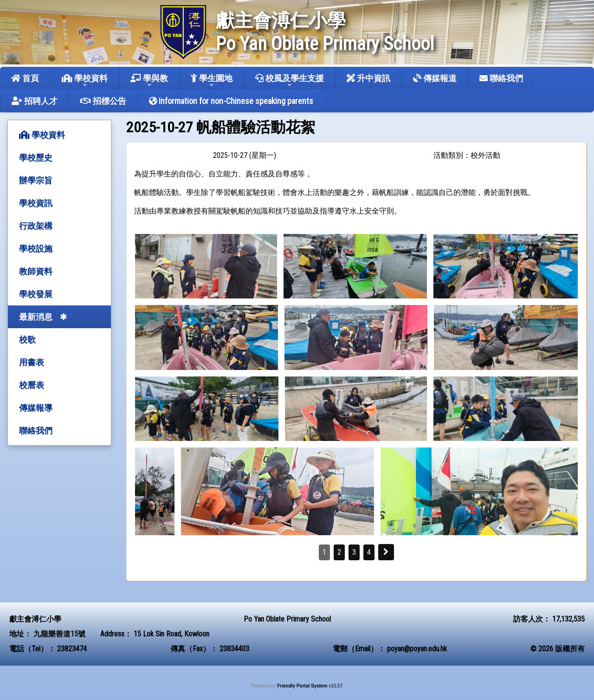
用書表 (32, 362)
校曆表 (32, 385)
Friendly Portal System (303, 686)
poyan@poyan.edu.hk (417, 649)
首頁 (25, 78)
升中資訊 (368, 78)
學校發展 (36, 294)
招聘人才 (35, 101)
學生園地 (212, 81)
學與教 (149, 81)
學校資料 (85, 81)
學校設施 (36, 249)
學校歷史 (36, 158)
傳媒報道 (435, 78)
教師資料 (36, 271)
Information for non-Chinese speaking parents (231, 101)
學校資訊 (36, 203)
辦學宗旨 (36, 180)
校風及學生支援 (290, 81)
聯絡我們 (501, 78)
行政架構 (36, 226)
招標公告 (103, 101)
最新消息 (36, 317)
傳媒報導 (36, 408)
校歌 (27, 340)
